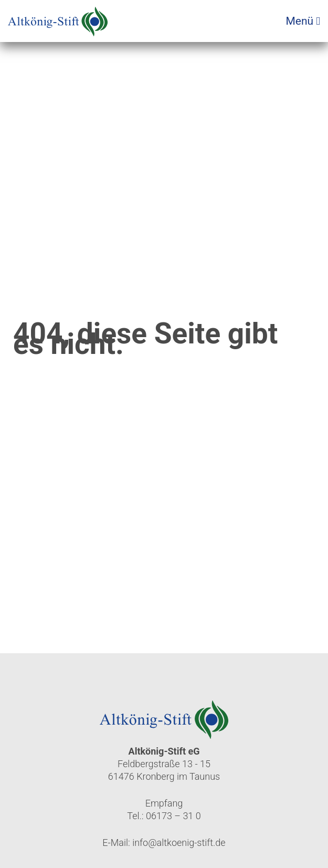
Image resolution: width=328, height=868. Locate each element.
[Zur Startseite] (58, 18)
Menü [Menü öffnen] (303, 21)
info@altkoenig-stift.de (179, 843)
